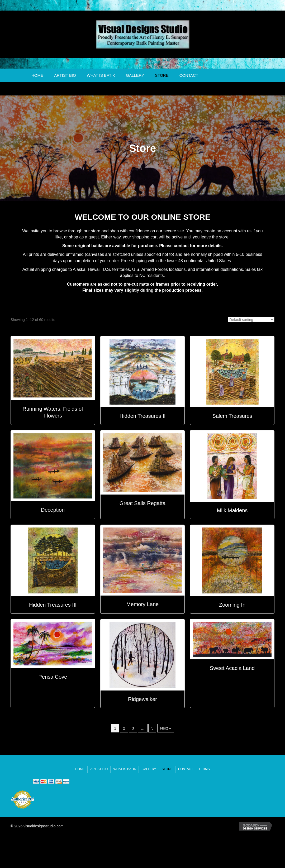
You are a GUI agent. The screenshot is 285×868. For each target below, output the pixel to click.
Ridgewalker (142, 699)
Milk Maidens (232, 510)
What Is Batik (101, 75)
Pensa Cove (53, 677)
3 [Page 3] (133, 728)
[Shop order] (251, 320)
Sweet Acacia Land (232, 668)
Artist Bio (65, 75)
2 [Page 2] (124, 728)
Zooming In (232, 605)
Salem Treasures (232, 416)
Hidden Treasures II (143, 416)
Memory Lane (142, 604)
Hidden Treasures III (53, 605)
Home (37, 75)
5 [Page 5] (152, 728)
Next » (165, 728)
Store (162, 75)
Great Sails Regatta (143, 503)
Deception (53, 510)
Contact (189, 75)
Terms (204, 769)
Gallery (135, 75)
